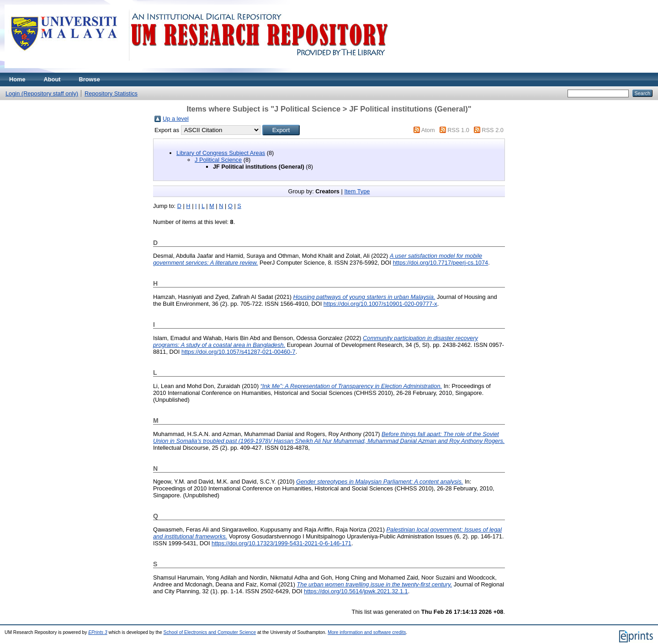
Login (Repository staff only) (42, 93)
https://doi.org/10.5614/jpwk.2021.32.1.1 (356, 591)
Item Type (357, 191)
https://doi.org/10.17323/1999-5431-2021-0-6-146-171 (281, 543)
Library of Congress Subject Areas (221, 153)
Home (17, 79)
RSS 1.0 (458, 130)
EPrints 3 (98, 632)
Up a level (176, 119)
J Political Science (218, 160)
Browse (90, 79)
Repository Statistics (111, 93)
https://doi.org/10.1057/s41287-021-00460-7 (239, 352)
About (52, 79)
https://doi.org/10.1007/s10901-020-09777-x (380, 304)
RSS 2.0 (493, 130)
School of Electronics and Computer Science (210, 632)
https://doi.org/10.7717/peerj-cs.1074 (440, 263)
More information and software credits (367, 632)
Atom (428, 130)
